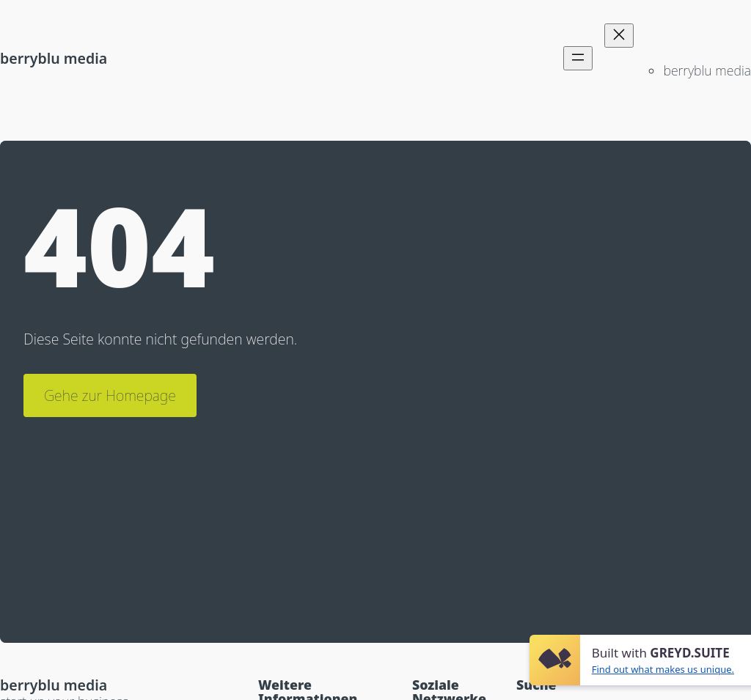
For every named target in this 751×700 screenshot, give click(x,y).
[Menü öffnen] (578, 58)
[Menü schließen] (619, 36)
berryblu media (54, 58)
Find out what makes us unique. (663, 669)
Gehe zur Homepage (110, 395)
